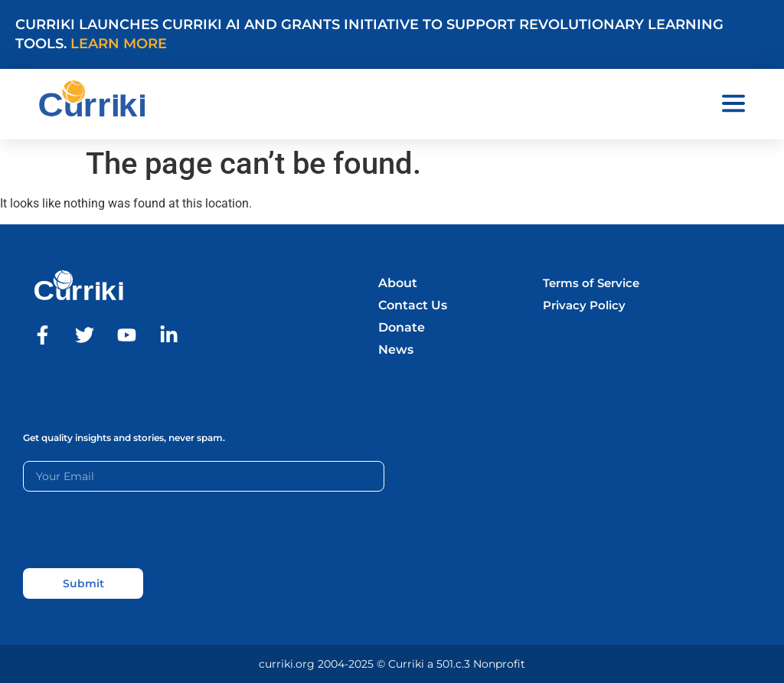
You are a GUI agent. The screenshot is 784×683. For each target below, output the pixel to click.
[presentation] (139, 530)
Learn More (119, 44)
